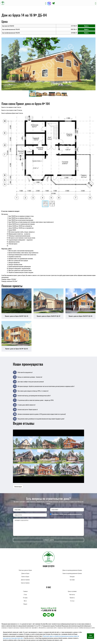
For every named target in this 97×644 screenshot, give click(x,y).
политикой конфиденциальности (71, 514)
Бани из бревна (25, 583)
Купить (86, 26)
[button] (94, 39)
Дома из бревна (25, 580)
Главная (25, 591)
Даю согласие (90, 636)
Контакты (72, 594)
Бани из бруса (25, 576)
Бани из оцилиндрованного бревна (72, 573)
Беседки (72, 576)
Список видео (18, 487)
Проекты (72, 598)
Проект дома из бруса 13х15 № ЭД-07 (48, 316)
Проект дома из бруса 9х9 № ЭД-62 (17, 349)
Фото (25, 601)
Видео (25, 604)
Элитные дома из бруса (25, 570)
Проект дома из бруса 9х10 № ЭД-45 (17, 316)
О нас (25, 594)
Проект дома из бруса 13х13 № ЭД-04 (81, 316)
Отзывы (25, 598)
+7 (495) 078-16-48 (49, 610)
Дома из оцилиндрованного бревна (72, 570)
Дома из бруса (25, 573)
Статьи (72, 601)
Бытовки (72, 580)
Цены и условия (72, 591)
